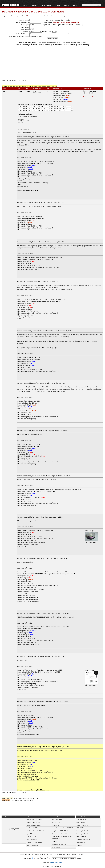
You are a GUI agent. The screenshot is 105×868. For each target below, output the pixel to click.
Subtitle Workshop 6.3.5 (34, 822)
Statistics (74, 854)
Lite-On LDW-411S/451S (33, 672)
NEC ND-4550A (30, 163)
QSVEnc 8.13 (55, 825)
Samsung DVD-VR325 (33, 218)
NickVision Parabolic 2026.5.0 (35, 831)
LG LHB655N (80, 828)
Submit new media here (35, 16)
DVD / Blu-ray (46, 5)
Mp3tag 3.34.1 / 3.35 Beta (59, 844)
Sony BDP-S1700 (81, 819)
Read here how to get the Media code (66, 22)
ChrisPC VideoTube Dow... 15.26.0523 (62, 828)
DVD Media (8, 11)
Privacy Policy (38, 854)
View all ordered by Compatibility (50, 45)
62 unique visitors (14, 828)
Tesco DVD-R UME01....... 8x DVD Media (41, 11)
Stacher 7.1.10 (56, 822)
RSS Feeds (66, 854)
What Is (67, 5)
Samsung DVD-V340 (82, 831)
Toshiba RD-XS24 (31, 629)
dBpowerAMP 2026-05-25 (34, 819)
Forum (25, 5)
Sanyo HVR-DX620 (82, 842)
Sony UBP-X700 (81, 822)
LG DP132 (79, 845)
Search (22, 854)
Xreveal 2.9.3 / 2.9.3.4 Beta (34, 842)
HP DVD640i (29, 760)
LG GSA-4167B (30, 446)
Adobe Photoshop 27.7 (33, 845)
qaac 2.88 (30, 834)
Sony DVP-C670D (81, 837)
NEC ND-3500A (30, 260)
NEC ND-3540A (30, 531)
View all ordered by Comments (26, 45)
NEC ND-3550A (30, 717)
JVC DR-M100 (34, 601)
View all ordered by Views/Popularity (77, 45)
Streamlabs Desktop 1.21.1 (59, 834)
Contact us (29, 854)
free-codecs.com (56, 862)
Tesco (5, 91)
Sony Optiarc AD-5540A (33, 301)
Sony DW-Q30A (30, 403)
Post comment (88, 97)
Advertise (53, 854)
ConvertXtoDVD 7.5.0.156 (34, 825)
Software (34, 5)
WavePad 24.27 (56, 847)
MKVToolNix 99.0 (32, 839)
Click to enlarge (91, 542)
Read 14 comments (89, 91)
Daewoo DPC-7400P (82, 825)
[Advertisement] (54, 62)
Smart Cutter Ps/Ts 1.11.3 (59, 819)
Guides (57, 5)
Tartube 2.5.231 (31, 837)
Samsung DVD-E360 (82, 834)
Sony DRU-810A (31, 359)
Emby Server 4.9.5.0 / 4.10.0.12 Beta (62, 831)
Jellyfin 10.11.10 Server (33, 828)
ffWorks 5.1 (55, 841)
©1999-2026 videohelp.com (53, 866)
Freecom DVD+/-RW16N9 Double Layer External (41, 574)
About (75, 5)
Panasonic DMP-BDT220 (83, 839)
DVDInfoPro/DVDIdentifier (42, 104)
